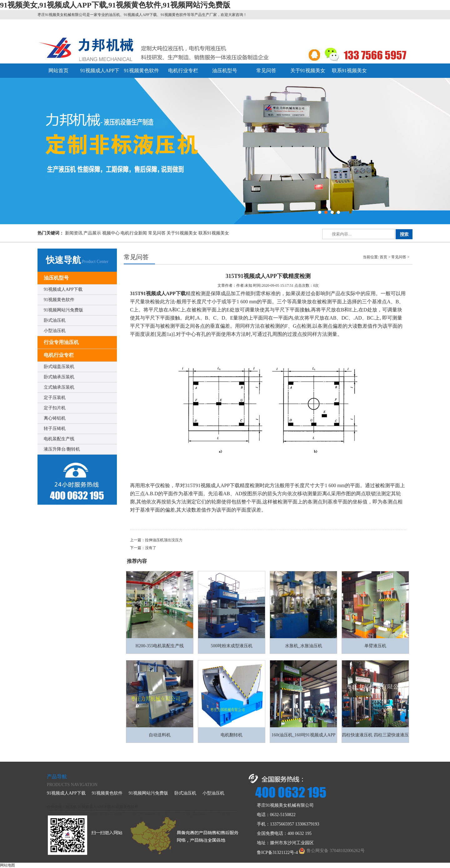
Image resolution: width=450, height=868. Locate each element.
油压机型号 (225, 71)
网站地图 (7, 865)
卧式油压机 (55, 320)
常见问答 (266, 71)
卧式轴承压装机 (59, 377)
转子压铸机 (55, 429)
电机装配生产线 (59, 439)
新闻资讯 (74, 233)
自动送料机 (160, 735)
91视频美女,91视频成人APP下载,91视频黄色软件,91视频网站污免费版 (115, 5)
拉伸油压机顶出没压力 (164, 540)
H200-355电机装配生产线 (160, 646)
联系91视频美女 (349, 71)
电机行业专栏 (183, 71)
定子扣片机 (55, 408)
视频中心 (111, 233)
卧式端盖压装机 (59, 367)
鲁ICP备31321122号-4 (277, 853)
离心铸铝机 (55, 418)
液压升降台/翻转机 (62, 449)
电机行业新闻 (134, 233)
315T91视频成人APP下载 (158, 293)
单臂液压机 (375, 646)
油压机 (71, 807)
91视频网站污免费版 (63, 310)
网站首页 (58, 71)
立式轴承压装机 (59, 387)
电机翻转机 (232, 735)
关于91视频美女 (308, 71)
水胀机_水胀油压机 (304, 646)
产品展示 (92, 233)
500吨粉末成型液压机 (232, 646)
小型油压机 (55, 331)
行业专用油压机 (61, 342)
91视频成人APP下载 (63, 289)
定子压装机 (55, 398)
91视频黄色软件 (142, 71)
